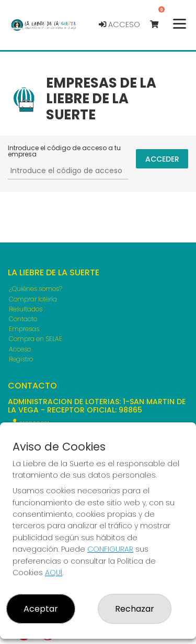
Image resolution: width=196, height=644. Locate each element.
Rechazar (135, 609)
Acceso (119, 25)
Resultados (26, 309)
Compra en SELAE (36, 339)
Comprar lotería (33, 299)
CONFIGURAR (110, 549)
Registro (21, 359)
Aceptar (41, 609)
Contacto (23, 319)
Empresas (24, 329)
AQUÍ (54, 573)
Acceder (162, 159)
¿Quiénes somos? (36, 289)
